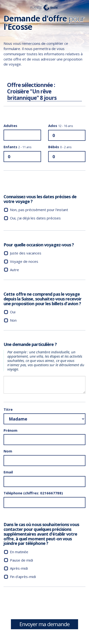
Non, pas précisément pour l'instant (39, 210)
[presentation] (40, 605)
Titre (8, 409)
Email (8, 472)
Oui (13, 312)
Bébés (60, 147)
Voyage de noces (24, 261)
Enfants (18, 147)
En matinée (19, 552)
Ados (61, 126)
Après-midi (19, 568)
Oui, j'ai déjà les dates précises (35, 218)
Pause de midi (21, 560)
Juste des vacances (26, 253)
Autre (14, 270)
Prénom (10, 430)
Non (13, 320)
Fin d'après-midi (23, 577)
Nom (8, 451)
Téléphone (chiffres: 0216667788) (33, 493)
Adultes (10, 126)
